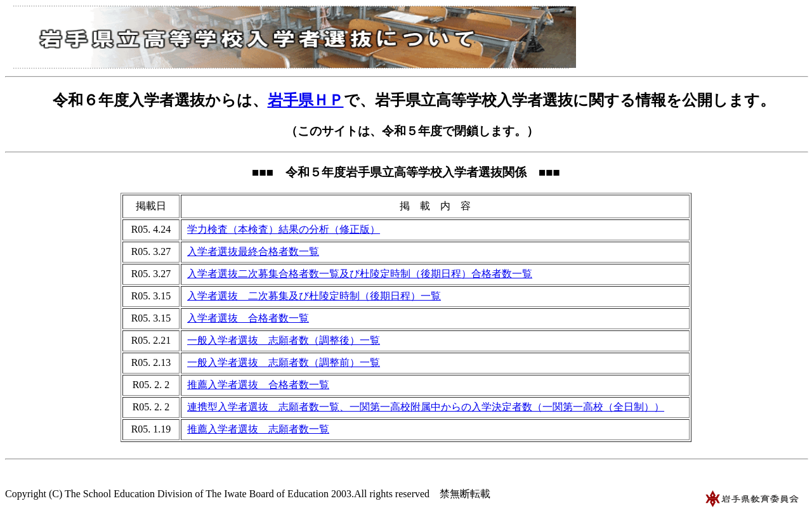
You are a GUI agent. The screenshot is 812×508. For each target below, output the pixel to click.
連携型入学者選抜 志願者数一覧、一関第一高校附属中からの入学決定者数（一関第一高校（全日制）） (426, 407)
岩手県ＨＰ (306, 100)
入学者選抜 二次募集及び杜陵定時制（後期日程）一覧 (314, 296)
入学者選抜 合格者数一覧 (248, 318)
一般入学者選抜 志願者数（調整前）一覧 (284, 362)
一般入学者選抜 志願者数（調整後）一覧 (284, 340)
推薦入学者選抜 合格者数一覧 (258, 385)
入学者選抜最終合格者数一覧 (253, 251)
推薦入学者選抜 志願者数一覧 (258, 429)
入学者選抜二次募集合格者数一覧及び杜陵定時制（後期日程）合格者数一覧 (360, 274)
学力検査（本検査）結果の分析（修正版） (284, 229)
